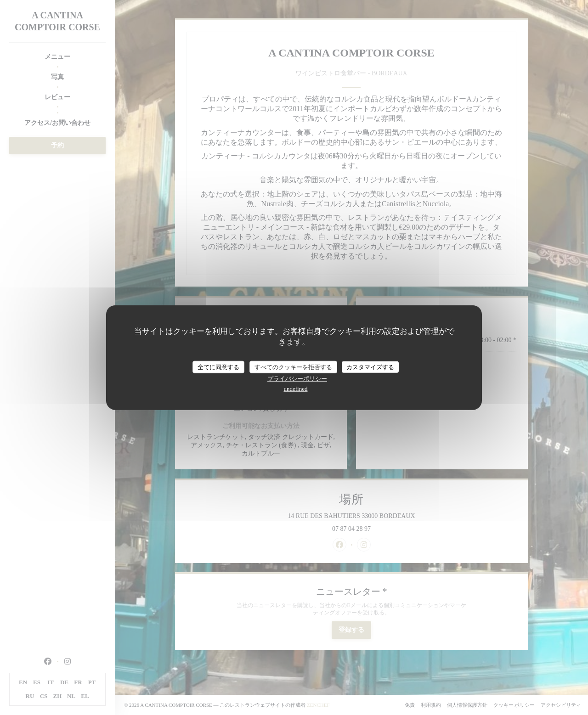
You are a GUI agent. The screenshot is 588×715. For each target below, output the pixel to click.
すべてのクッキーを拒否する (293, 367)
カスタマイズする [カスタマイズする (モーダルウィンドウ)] (370, 367)
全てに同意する (218, 367)
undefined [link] (296, 389)
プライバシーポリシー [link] (297, 379)
